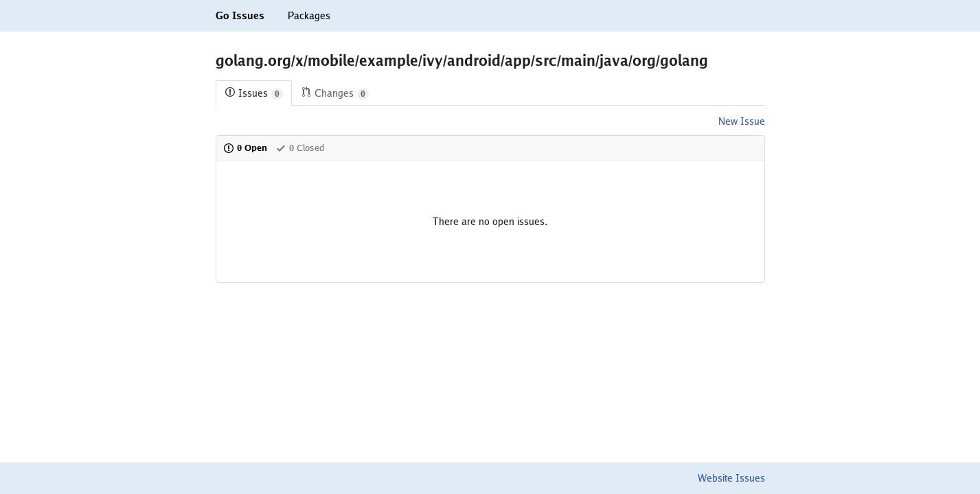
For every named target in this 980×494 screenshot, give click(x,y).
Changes (335, 94)
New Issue (742, 121)
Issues (254, 94)
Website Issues (731, 478)
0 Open (245, 148)
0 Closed (300, 148)
